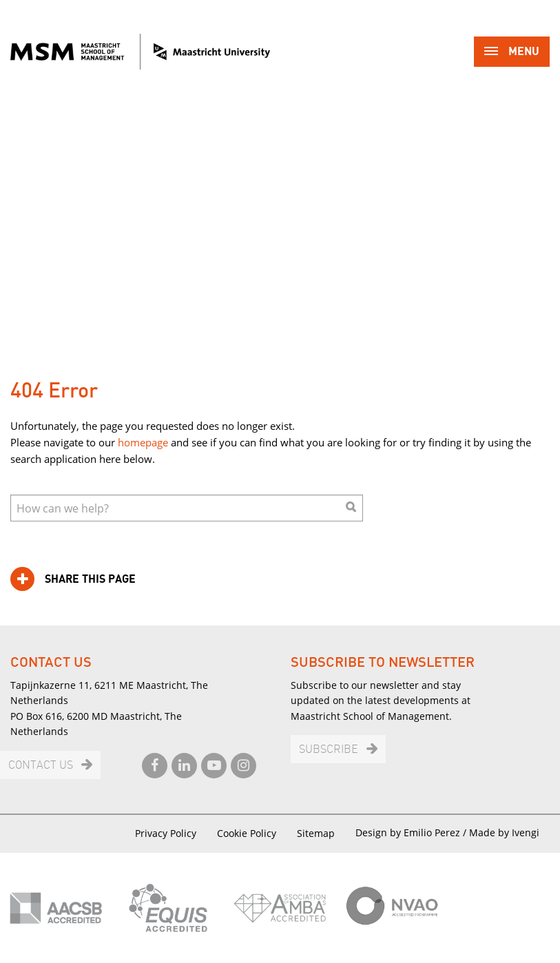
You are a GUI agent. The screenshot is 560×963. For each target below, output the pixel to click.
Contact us (41, 766)
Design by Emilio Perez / (412, 832)
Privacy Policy (166, 833)
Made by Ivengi (504, 832)
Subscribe (329, 750)
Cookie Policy (247, 833)
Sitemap (316, 833)
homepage (143, 442)
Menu (512, 53)
